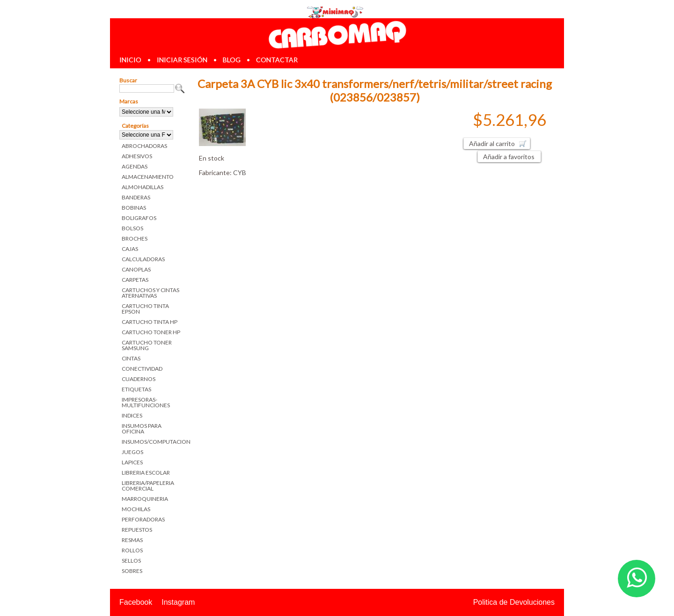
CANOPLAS (136, 269)
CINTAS (131, 358)
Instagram (178, 602)
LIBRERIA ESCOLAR (146, 473)
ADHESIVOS (137, 156)
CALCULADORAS (143, 259)
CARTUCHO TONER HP (151, 332)
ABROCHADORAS (144, 146)
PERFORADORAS (143, 519)
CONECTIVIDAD (142, 369)
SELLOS (131, 561)
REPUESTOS (137, 530)
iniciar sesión (182, 60)
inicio (130, 60)
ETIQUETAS (136, 389)
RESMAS (132, 540)
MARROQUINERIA (145, 499)
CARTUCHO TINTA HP (150, 322)
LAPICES (132, 462)
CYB (240, 172)
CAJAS (130, 249)
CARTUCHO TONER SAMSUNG (147, 345)
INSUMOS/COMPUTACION (153, 442)
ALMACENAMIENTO (148, 177)
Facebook (136, 602)
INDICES (132, 415)
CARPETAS (135, 280)
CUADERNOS (139, 379)
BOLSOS (132, 228)
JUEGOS (132, 452)
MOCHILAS (136, 509)
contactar (277, 60)
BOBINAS (134, 208)
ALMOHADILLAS (143, 187)
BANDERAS (136, 197)
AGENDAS (135, 166)
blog (232, 60)
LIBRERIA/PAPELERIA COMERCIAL (148, 486)
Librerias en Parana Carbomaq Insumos (337, 34)
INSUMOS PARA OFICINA (142, 429)
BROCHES (135, 238)
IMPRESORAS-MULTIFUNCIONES (146, 402)
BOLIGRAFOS (139, 218)
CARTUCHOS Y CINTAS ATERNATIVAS (150, 293)
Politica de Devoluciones (514, 602)
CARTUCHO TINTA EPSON (145, 309)
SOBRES (132, 571)
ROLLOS (132, 550)
